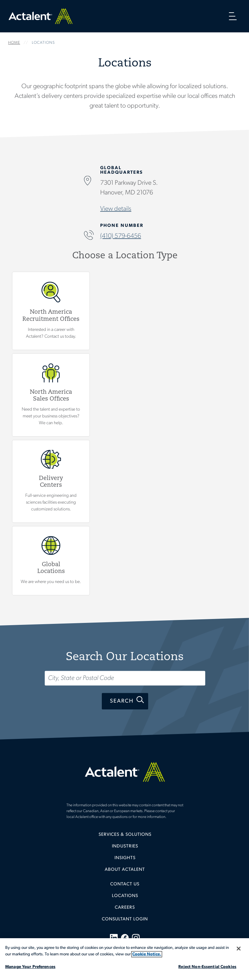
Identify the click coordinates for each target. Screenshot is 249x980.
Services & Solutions (125, 835)
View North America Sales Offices (51, 395)
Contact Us (125, 884)
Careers (125, 908)
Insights (125, 858)
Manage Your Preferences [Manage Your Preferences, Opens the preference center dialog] (30, 967)
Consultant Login (125, 919)
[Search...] (125, 678)
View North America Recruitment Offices (51, 311)
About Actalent (125, 870)
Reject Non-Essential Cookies (207, 967)
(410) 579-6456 (121, 237)
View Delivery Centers (51, 482)
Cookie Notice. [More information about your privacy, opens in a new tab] (147, 954)
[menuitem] (125, 837)
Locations (125, 896)
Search (122, 701)
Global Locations (51, 561)
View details (116, 209)
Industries (125, 846)
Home (41, 16)
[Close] (239, 949)
